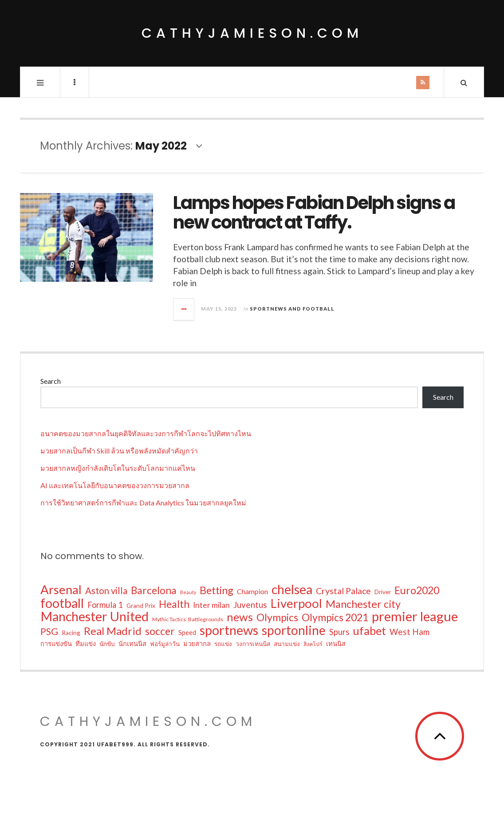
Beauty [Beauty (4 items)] (188, 592)
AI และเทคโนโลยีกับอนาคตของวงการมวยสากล (115, 485)
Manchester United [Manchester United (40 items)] (94, 616)
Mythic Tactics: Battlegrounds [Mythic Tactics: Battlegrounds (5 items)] (188, 619)
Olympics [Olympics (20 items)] (277, 617)
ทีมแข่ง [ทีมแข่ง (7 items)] (86, 644)
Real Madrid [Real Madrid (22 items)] (113, 631)
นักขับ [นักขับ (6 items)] (107, 644)
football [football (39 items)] (62, 603)
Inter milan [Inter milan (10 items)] (211, 605)
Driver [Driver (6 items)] (383, 592)
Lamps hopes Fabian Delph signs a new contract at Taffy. (314, 213)
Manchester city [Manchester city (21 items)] (363, 604)
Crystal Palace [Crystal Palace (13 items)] (343, 591)
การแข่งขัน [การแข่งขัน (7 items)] (56, 644)
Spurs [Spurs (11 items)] (339, 632)
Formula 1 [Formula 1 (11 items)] (105, 605)
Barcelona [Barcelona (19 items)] (154, 591)
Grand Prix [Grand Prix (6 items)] (141, 606)
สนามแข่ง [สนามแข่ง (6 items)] (287, 644)
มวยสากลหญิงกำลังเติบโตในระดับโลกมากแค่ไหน (118, 468)
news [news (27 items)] (240, 617)
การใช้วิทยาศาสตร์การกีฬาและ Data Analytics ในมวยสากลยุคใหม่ (143, 503)
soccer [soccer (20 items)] (160, 631)
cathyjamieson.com (252, 33)
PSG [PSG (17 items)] (49, 631)
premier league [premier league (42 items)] (415, 616)
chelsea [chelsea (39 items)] (292, 589)
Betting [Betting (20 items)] (217, 590)
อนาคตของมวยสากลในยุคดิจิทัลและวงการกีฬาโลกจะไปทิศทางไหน (146, 433)
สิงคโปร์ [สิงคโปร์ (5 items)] (313, 644)
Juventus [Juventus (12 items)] (250, 605)
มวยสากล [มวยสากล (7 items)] (197, 644)
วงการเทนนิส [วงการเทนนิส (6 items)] (253, 644)
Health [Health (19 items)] (174, 604)
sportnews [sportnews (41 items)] (229, 630)
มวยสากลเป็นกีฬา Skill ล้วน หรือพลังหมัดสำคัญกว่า (119, 451)
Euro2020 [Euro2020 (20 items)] (417, 590)
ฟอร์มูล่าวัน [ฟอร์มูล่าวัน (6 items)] (165, 644)
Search (51, 381)
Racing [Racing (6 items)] (71, 633)
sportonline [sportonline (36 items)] (294, 630)
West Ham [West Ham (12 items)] (409, 632)
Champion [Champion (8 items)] (252, 591)
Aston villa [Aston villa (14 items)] (106, 591)
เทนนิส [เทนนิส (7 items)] (336, 644)
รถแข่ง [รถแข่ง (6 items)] (223, 644)
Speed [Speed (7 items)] (187, 633)
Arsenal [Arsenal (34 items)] (61, 590)
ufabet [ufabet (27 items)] (369, 631)
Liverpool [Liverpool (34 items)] (296, 603)
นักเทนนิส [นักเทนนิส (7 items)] (132, 644)
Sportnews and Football (292, 309)
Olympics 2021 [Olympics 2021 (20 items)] (335, 617)
